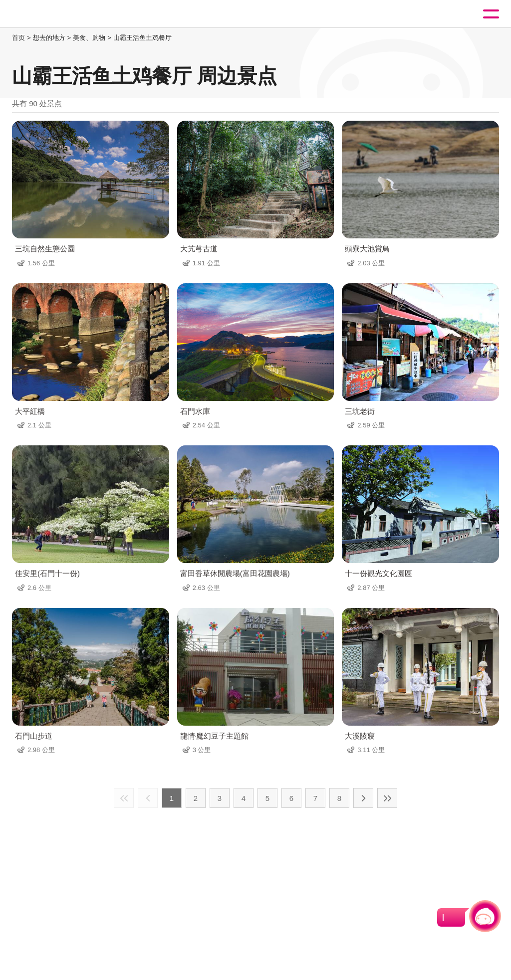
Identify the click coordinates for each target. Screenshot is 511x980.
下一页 (363, 798)
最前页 (124, 798)
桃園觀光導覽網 (49, 14)
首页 (18, 38)
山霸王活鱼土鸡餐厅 (142, 38)
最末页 (387, 798)
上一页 (148, 798)
